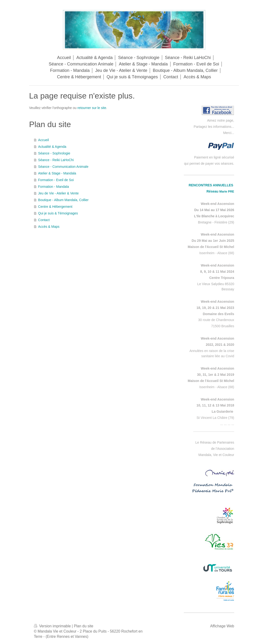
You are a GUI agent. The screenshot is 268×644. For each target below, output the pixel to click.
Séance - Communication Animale (63, 167)
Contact (44, 220)
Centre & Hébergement (55, 207)
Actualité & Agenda (52, 147)
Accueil (44, 140)
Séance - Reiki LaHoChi (56, 160)
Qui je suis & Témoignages (58, 213)
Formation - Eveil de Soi (56, 180)
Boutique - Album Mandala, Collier (63, 200)
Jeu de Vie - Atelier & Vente (58, 193)
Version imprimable (53, 626)
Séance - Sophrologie (54, 153)
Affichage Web (222, 626)
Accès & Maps (49, 227)
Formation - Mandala (54, 187)
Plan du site (84, 626)
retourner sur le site (92, 108)
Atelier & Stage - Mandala (57, 173)
